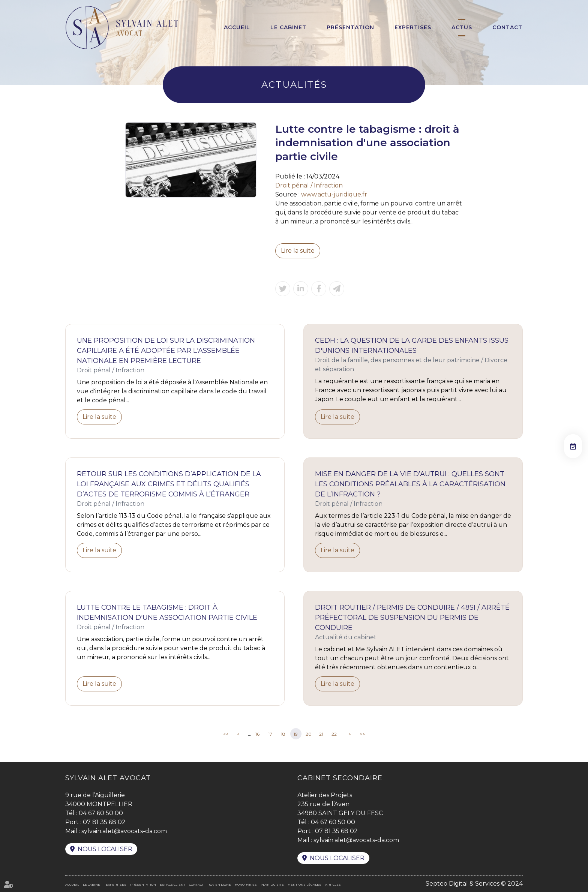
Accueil (237, 27)
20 (309, 734)
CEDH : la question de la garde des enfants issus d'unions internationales (412, 346)
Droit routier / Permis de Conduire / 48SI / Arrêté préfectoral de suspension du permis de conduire (412, 618)
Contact (507, 27)
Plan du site (272, 885)
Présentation (350, 27)
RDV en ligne (219, 885)
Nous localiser (105, 849)
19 (296, 734)
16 (257, 734)
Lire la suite (298, 251)
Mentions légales (304, 885)
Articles (333, 885)
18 (283, 734)
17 (270, 734)
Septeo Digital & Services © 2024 (474, 884)
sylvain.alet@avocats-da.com (124, 831)
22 (334, 734)
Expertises (413, 27)
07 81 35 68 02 (104, 822)
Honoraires (246, 885)
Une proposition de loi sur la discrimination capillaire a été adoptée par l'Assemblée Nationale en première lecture (166, 351)
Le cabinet (288, 27)
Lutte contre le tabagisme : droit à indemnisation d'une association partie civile (167, 612)
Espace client (172, 885)
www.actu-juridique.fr (334, 194)
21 (321, 734)
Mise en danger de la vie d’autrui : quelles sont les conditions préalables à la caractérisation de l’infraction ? (410, 484)
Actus (462, 27)
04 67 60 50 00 (101, 813)
